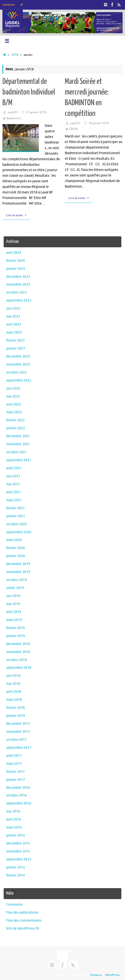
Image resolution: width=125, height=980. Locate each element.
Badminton (14, 118)
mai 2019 (13, 604)
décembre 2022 (18, 356)
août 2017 (14, 756)
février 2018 (15, 708)
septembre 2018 (19, 668)
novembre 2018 (18, 652)
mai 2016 (13, 811)
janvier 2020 (16, 556)
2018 (15, 55)
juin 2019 (13, 596)
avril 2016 (14, 819)
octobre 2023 (16, 292)
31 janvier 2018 (36, 112)
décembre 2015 (18, 843)
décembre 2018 (18, 644)
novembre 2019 (18, 572)
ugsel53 (13, 112)
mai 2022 (13, 396)
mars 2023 (14, 332)
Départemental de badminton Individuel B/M (29, 92)
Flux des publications (22, 912)
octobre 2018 (16, 660)
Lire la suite (17, 215)
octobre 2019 (16, 580)
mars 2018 (14, 700)
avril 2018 (14, 692)
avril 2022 (14, 404)
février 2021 (15, 508)
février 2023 (15, 340)
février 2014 (15, 875)
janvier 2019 (16, 636)
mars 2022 (14, 412)
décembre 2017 (18, 724)
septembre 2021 (19, 460)
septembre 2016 (19, 803)
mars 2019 (14, 620)
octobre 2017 (16, 740)
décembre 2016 (18, 788)
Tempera (96, 975)
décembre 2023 (18, 277)
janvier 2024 (16, 269)
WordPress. (113, 975)
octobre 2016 (16, 795)
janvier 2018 (16, 716)
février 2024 (15, 261)
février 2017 (15, 772)
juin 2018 (13, 676)
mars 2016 (14, 827)
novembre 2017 (18, 732)
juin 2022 (13, 388)
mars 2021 (14, 500)
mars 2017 (14, 764)
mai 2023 (13, 316)
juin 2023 (13, 308)
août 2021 (14, 468)
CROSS (74, 129)
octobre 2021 (16, 452)
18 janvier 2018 (99, 123)
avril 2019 (14, 612)
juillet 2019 (15, 588)
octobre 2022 (16, 372)
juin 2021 (13, 476)
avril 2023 (14, 324)
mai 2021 (13, 484)
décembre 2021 (18, 436)
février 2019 (15, 628)
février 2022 (15, 420)
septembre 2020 (19, 532)
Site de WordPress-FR (23, 928)
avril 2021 (14, 492)
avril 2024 (14, 253)
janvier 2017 (16, 780)
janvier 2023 (16, 348)
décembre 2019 (18, 564)
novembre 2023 (18, 284)
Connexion (8, 5)
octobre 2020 (16, 524)
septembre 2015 (19, 859)
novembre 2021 (18, 444)
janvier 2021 (16, 516)
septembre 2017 (19, 748)
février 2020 (15, 548)
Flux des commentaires (24, 920)
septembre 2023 (19, 300)
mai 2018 (13, 684)
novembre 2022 (18, 364)
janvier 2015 (16, 867)
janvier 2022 (16, 428)
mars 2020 (14, 540)
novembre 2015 (18, 851)
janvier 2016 (16, 835)
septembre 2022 (19, 380)
